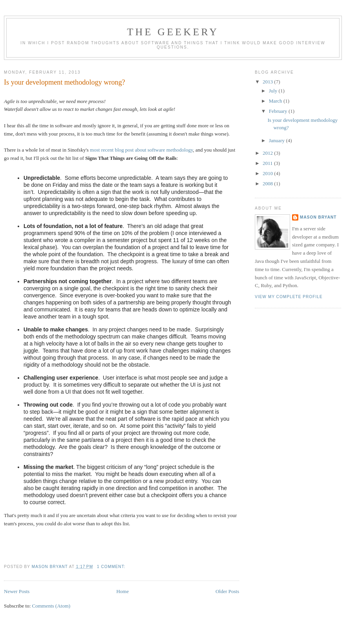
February (279, 111)
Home (123, 591)
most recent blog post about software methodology (141, 150)
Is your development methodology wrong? (64, 82)
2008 (268, 184)
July (274, 91)
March (276, 101)
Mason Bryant (318, 217)
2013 (268, 82)
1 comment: (112, 567)
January (278, 140)
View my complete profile (289, 297)
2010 (268, 173)
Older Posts (227, 591)
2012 (268, 153)
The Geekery (173, 32)
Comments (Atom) (51, 606)
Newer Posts (17, 591)
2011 (268, 163)
